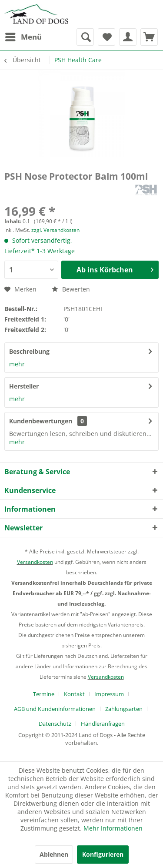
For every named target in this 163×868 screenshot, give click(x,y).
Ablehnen (54, 854)
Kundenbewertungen (41, 421)
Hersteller (24, 386)
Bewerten (71, 289)
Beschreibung (29, 351)
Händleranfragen (103, 724)
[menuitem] (23, 37)
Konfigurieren (103, 854)
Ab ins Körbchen (115, 269)
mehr (17, 364)
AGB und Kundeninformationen (55, 709)
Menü (23, 36)
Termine (44, 694)
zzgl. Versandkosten (55, 230)
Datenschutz (55, 724)
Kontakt (74, 694)
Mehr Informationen (113, 828)
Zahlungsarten (124, 709)
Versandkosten (35, 562)
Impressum (109, 694)
